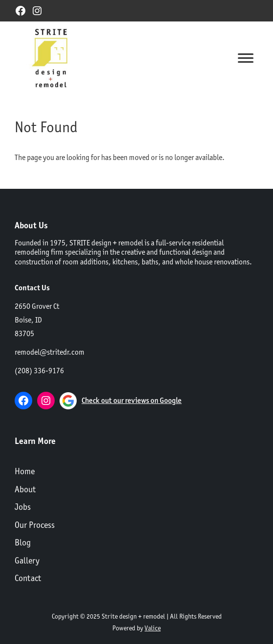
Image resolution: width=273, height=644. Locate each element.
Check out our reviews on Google (132, 400)
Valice (153, 628)
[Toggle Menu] (246, 58)
